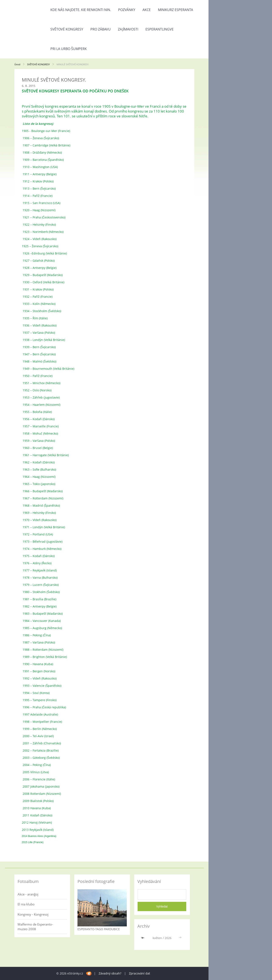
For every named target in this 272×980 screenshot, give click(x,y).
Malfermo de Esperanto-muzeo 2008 (35, 927)
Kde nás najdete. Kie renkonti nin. (81, 10)
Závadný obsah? (110, 973)
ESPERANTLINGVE (159, 29)
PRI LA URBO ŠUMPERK (69, 49)
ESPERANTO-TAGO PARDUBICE (99, 929)
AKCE (147, 10)
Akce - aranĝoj (28, 894)
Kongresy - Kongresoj (33, 914)
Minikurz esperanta (175, 10)
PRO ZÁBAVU (101, 29)
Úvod (17, 64)
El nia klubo (26, 904)
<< (143, 938)
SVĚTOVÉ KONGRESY (67, 29)
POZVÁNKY (127, 10)
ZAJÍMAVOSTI (128, 29)
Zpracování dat (139, 973)
